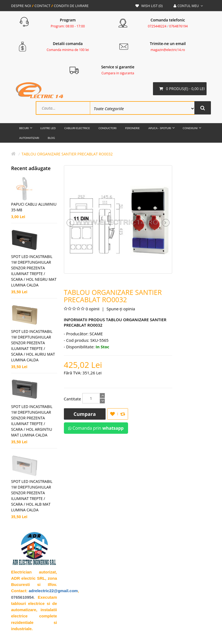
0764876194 (179, 26)
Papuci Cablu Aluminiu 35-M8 (34, 208)
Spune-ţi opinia (120, 309)
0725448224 (157, 26)
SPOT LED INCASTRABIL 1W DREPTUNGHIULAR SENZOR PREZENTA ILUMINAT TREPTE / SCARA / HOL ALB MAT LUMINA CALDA (32, 496)
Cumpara (85, 415)
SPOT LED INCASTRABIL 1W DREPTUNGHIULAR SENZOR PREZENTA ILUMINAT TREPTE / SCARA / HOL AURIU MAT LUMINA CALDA (33, 346)
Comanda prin (96, 429)
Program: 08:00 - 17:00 (68, 26)
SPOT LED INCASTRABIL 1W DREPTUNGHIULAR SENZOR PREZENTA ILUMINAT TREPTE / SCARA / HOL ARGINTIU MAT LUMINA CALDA (32, 421)
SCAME (96, 334)
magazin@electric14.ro (168, 50)
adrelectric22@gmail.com (53, 591)
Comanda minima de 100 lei (68, 50)
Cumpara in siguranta (118, 73)
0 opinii (92, 309)
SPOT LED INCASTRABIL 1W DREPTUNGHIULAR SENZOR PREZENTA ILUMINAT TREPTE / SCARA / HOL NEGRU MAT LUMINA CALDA (34, 271)
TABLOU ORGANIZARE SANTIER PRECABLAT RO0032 (67, 154)
